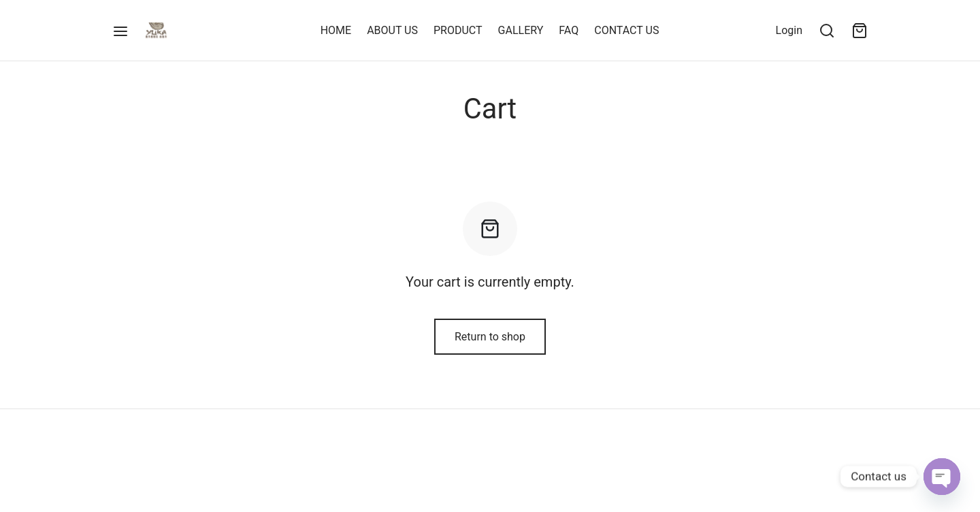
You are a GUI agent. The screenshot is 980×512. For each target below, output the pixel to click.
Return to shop (490, 337)
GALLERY (521, 30)
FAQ (569, 30)
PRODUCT (458, 30)
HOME (336, 30)
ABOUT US (392, 30)
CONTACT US (626, 30)
